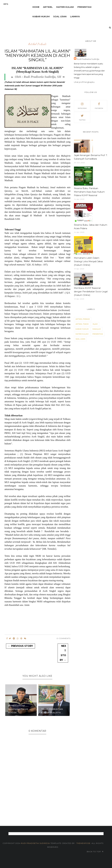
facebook (99, 105)
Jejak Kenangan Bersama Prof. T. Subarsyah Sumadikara (91, 157)
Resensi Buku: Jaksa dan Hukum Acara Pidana (91, 227)
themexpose (83, 843)
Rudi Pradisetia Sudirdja (88, 59)
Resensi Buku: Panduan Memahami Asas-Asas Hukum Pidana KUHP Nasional (89, 192)
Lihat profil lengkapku (84, 82)
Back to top (95, 852)
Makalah (97, 329)
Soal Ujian (80, 339)
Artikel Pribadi (37, 44)
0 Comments (64, 638)
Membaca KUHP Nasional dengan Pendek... (18, 709)
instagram (82, 105)
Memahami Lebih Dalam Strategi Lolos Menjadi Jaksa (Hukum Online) (88, 261)
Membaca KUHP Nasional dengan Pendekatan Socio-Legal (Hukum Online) (91, 292)
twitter (82, 117)
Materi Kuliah (65, 7)
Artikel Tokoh (82, 324)
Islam (95, 324)
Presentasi (84, 7)
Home (36, 7)
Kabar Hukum (82, 329)
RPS (6, 4)
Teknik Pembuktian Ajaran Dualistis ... (52, 711)
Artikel (48, 7)
